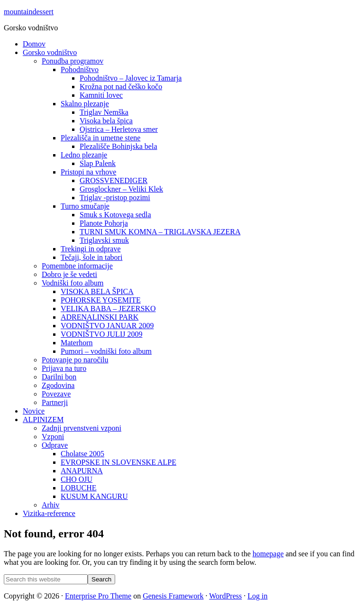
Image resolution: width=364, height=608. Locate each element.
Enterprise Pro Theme (98, 596)
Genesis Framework (173, 596)
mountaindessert (29, 12)
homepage (268, 554)
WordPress (225, 596)
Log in (257, 596)
